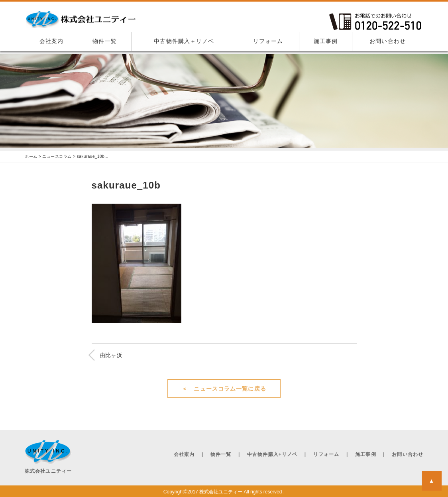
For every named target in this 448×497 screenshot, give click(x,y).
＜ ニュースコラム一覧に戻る (224, 389)
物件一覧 (104, 41)
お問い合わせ (388, 41)
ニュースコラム (57, 157)
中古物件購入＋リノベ (184, 41)
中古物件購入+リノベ (272, 454)
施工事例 (326, 41)
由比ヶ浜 (111, 355)
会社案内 (51, 41)
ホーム (31, 157)
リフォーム (268, 41)
